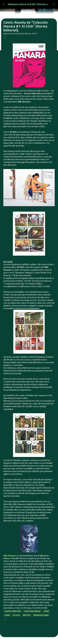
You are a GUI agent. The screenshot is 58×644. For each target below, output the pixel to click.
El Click (16, 615)
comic (46, 611)
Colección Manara (32, 611)
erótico (27, 615)
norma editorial (41, 615)
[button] (5, 37)
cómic (7, 615)
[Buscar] (54, 4)
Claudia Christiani (13, 611)
